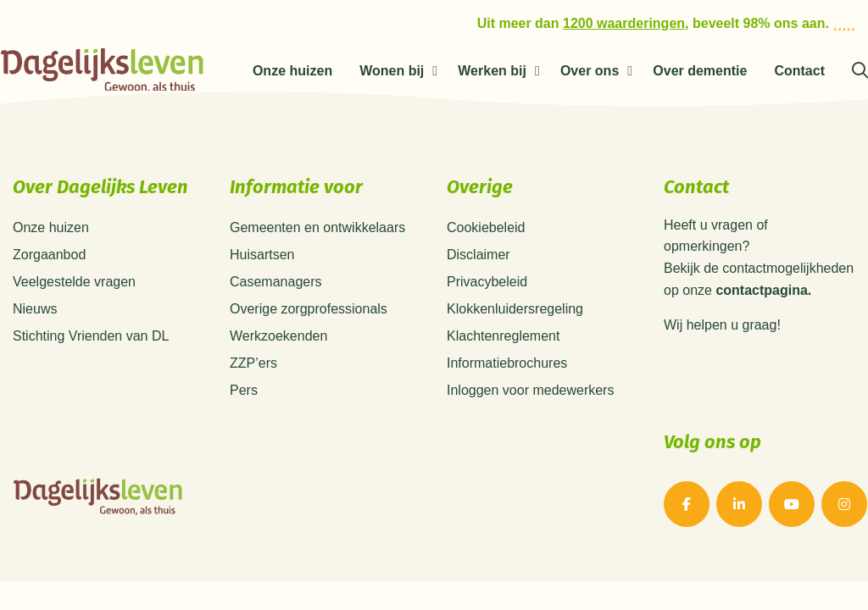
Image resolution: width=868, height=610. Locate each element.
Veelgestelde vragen (74, 282)
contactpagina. (763, 291)
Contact (799, 71)
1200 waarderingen (624, 23)
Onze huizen (292, 71)
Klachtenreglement (503, 336)
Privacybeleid (487, 282)
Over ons (590, 71)
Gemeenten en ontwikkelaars (317, 227)
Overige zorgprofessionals (309, 309)
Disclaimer (479, 255)
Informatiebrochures (507, 363)
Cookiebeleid (486, 227)
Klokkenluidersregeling (515, 309)
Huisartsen (262, 255)
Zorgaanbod (49, 255)
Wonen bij (392, 71)
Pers (244, 390)
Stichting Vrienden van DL (91, 336)
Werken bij (492, 71)
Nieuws (35, 309)
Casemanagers (276, 282)
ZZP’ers (253, 363)
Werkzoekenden (278, 336)
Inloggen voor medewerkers (530, 390)
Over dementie (700, 71)
